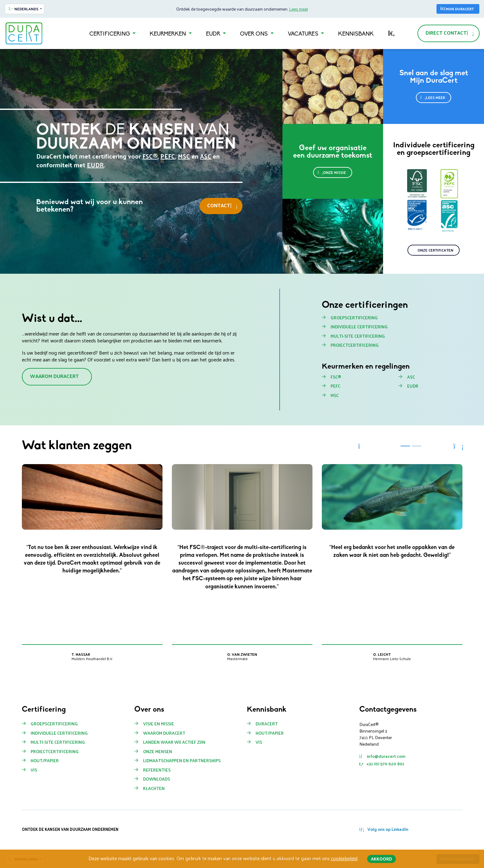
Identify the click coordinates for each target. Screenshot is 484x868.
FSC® (150, 156)
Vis (34, 770)
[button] (363, 446)
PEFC (168, 156)
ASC (206, 156)
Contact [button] (222, 205)
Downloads (157, 779)
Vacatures (304, 34)
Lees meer (299, 9)
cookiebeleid (344, 858)
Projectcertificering (355, 345)
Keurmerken (168, 34)
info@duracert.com (382, 756)
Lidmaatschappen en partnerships (182, 761)
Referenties (157, 770)
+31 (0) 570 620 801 (382, 764)
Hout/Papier (45, 761)
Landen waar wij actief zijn (174, 742)
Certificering (110, 34)
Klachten (154, 788)
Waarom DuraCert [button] (54, 376)
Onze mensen (158, 752)
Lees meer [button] (433, 97)
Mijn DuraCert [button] (457, 9)
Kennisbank (356, 34)
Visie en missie (159, 724)
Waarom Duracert (164, 733)
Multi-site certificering (358, 336)
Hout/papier (270, 733)
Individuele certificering (359, 327)
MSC (184, 156)
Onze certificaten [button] (435, 250)
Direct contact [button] (450, 33)
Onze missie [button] (332, 172)
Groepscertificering (354, 318)
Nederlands (24, 9)
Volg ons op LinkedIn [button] (384, 829)
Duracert (267, 724)
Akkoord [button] (382, 859)
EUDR (214, 34)
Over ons (254, 34)
